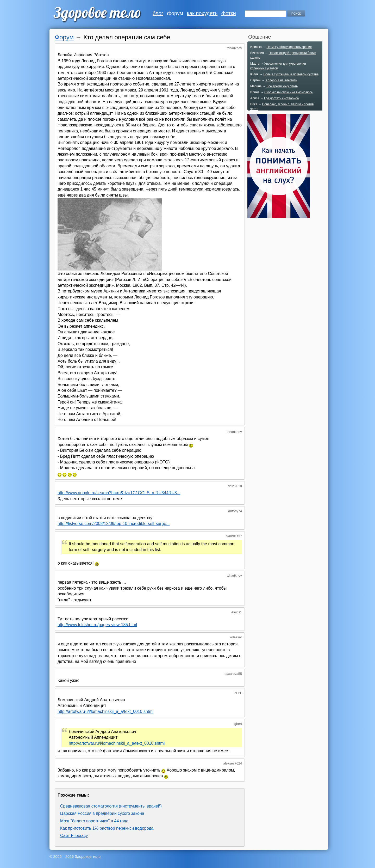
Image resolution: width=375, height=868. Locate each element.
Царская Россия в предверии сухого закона (102, 813)
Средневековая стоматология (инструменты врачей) (111, 806)
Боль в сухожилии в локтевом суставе (291, 74)
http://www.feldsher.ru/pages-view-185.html (97, 625)
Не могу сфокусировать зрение (289, 47)
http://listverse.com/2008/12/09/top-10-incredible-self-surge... (114, 524)
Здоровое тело (88, 857)
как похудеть (202, 13)
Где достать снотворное (281, 98)
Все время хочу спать (282, 86)
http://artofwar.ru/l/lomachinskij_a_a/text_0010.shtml (105, 711)
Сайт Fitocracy (74, 836)
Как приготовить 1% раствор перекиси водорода (107, 828)
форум (175, 13)
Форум (64, 37)
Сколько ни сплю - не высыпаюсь (289, 92)
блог (158, 13)
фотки (229, 13)
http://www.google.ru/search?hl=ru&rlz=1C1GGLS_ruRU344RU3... (119, 493)
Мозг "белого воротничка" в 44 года (94, 821)
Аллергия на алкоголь (281, 80)
